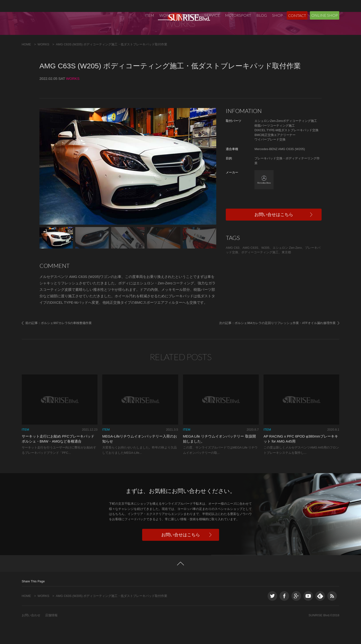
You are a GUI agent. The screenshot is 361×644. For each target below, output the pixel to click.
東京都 (286, 271)
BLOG (262, 15)
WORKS (166, 15)
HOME (26, 63)
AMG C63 (233, 267)
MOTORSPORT (238, 15)
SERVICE (212, 15)
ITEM (149, 15)
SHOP (277, 15)
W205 (265, 267)
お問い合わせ (31, 634)
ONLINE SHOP (325, 15)
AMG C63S (250, 267)
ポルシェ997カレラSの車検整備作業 (66, 342)
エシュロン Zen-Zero (287, 267)
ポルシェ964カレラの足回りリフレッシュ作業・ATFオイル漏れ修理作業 (285, 342)
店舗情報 (51, 634)
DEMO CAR (189, 15)
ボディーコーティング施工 (260, 271)
